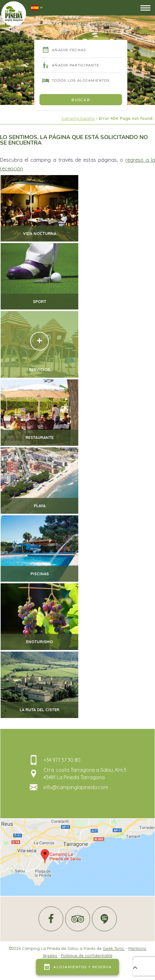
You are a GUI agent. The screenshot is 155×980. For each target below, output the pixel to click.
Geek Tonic (114, 948)
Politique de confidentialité (87, 955)
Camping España (78, 118)
